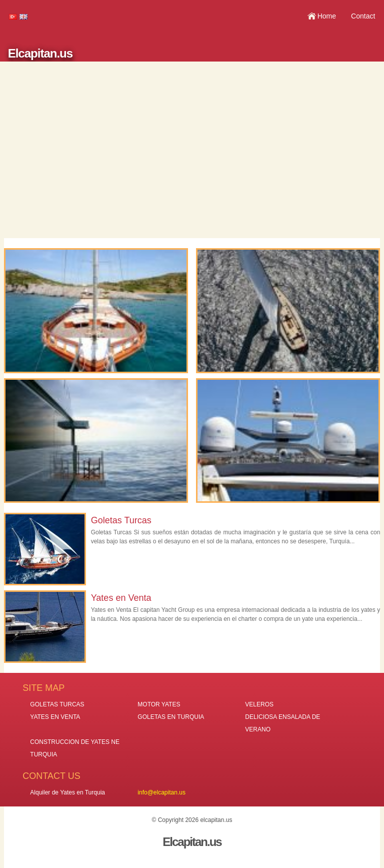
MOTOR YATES (159, 704)
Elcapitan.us (40, 53)
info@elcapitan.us (161, 792)
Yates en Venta (121, 598)
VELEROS (259, 704)
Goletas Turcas (121, 520)
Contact (363, 16)
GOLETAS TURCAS (57, 704)
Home (327, 16)
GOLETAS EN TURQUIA (171, 717)
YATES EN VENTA (55, 717)
